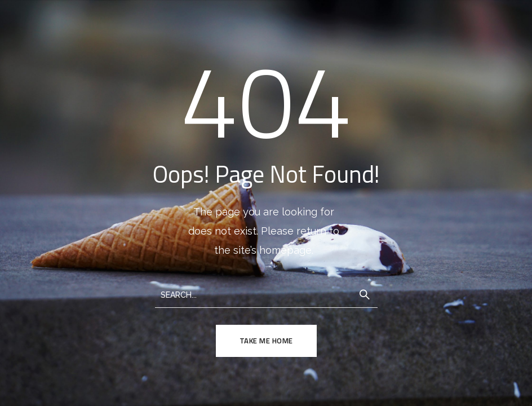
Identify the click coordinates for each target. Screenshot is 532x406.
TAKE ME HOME (266, 341)
